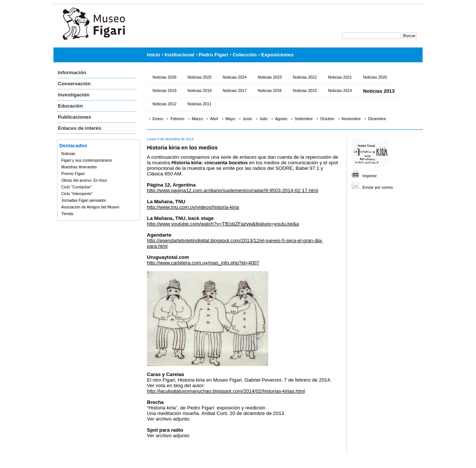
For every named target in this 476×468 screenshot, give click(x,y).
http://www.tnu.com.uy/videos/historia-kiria (193, 207)
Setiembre (304, 119)
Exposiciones (278, 55)
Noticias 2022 (305, 77)
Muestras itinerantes (79, 167)
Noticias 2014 (340, 90)
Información (72, 72)
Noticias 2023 (270, 77)
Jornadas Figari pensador (84, 200)
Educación (70, 106)
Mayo (230, 119)
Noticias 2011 (200, 104)
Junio (247, 119)
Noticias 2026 (165, 77)
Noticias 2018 (200, 90)
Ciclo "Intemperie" (77, 194)
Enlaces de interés (80, 128)
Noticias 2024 (235, 77)
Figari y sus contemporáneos (87, 160)
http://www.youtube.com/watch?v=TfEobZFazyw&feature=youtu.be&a (223, 224)
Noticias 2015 (305, 90)
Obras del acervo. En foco (84, 180)
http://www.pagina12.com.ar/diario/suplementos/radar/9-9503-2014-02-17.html (233, 190)
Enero (158, 119)
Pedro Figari (214, 55)
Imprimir (370, 176)
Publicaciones (75, 117)
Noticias (68, 154)
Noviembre (351, 119)
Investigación (74, 95)
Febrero (177, 119)
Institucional (180, 55)
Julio (263, 119)
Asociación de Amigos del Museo (90, 207)
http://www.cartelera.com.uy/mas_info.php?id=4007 (203, 263)
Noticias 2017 (235, 90)
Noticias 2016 (270, 90)
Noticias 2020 (375, 77)
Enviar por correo (378, 187)
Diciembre (377, 119)
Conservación (74, 84)
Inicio (154, 55)
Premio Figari (73, 174)
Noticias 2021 (340, 77)
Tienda (67, 214)
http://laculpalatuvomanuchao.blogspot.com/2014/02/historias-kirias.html (226, 391)
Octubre (327, 119)
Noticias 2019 (165, 90)
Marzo (197, 119)
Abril (214, 119)
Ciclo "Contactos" (76, 187)
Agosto (281, 119)
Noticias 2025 (200, 77)
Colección (245, 55)
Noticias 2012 (165, 104)
